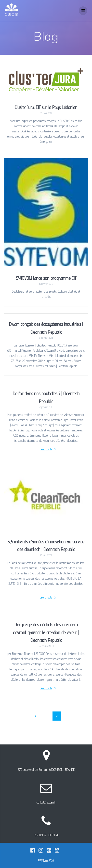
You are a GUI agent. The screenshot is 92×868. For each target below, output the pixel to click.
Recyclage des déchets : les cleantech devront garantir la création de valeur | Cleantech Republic (46, 632)
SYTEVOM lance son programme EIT (46, 278)
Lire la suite (46, 449)
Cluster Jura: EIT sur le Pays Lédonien (46, 107)
